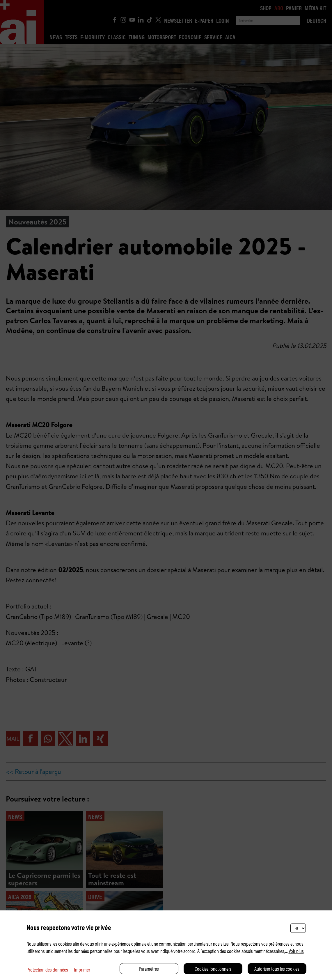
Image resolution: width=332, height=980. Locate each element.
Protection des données (47, 969)
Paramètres (149, 968)
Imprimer (82, 969)
